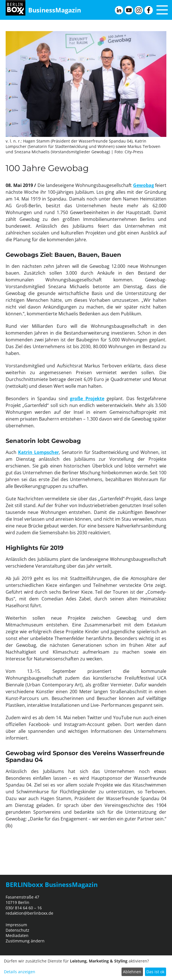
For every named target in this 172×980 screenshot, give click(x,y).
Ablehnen (132, 972)
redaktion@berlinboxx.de (29, 913)
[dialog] (86, 968)
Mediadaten (17, 935)
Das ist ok (155, 972)
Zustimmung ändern (25, 941)
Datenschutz (17, 930)
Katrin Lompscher (38, 452)
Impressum (16, 925)
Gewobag (144, 185)
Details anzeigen (20, 972)
